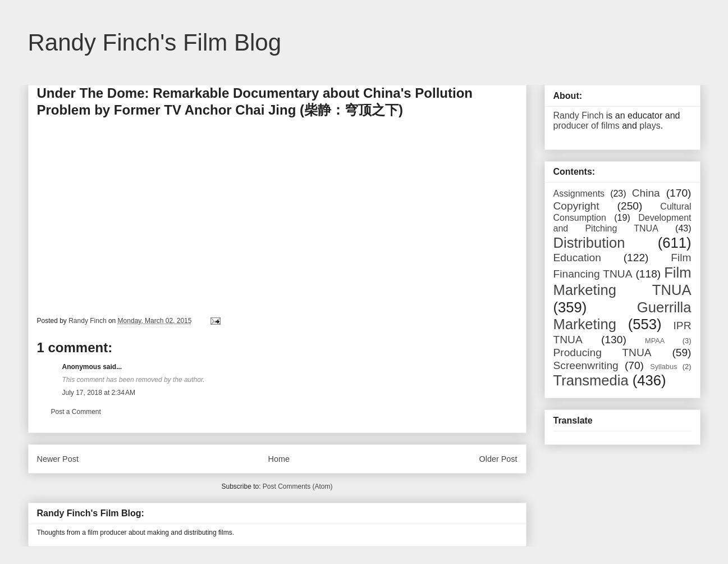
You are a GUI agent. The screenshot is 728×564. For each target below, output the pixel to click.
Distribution (589, 243)
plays (650, 126)
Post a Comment (76, 412)
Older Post (498, 459)
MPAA (655, 341)
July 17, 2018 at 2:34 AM (99, 393)
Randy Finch (579, 115)
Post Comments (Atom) (298, 486)
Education (577, 258)
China (646, 193)
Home (279, 459)
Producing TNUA (603, 352)
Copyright (576, 206)
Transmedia (591, 380)
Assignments (579, 194)
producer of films (587, 126)
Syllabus (663, 367)
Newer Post (58, 459)
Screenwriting (586, 365)
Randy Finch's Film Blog (155, 42)
